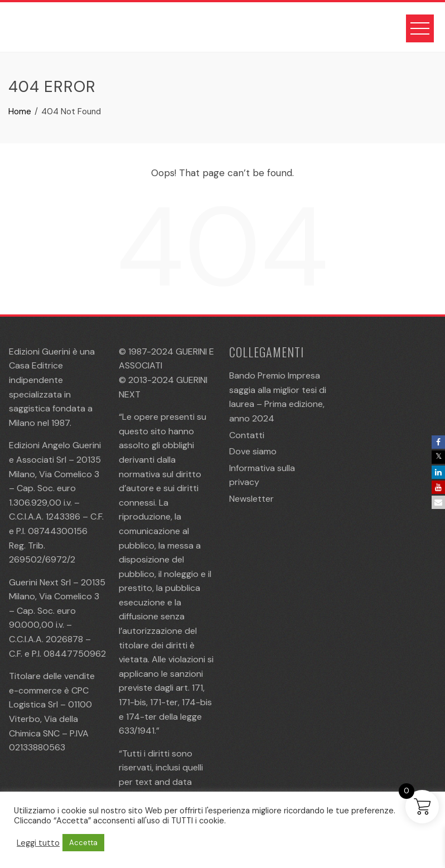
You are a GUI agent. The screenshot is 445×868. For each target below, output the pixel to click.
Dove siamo (253, 451)
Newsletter (251, 499)
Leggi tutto (38, 843)
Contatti (247, 435)
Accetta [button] (83, 843)
